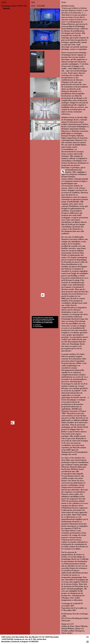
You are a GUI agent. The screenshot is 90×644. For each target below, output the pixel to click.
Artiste (4, 2)
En (88, 637)
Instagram (24, 642)
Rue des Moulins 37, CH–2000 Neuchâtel (42, 637)
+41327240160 (7, 639)
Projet (64, 2)
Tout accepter (39, 326)
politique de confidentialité (44, 322)
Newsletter (6, 642)
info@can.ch (19, 639)
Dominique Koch (9, 6)
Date (33, 2)
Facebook (15, 642)
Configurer (38, 325)
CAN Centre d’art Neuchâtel (13, 637)
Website (6, 8)
